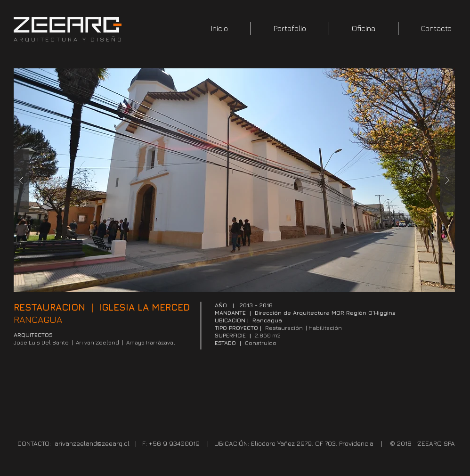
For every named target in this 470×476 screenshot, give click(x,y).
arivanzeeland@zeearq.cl (92, 443)
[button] (234, 180)
